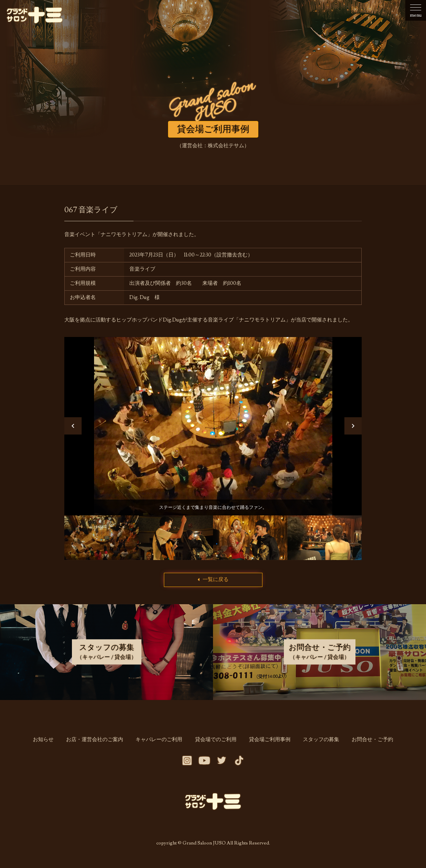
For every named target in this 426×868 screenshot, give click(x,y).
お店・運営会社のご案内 (99, 744)
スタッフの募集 (317, 744)
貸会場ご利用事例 (268, 744)
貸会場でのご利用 (216, 744)
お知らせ (50, 744)
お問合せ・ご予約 (366, 744)
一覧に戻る (213, 584)
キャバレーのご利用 (161, 744)
